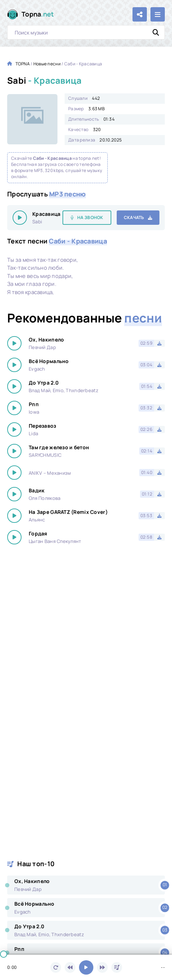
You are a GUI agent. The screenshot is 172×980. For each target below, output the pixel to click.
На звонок (90, 217)
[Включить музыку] (86, 967)
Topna (38, 14)
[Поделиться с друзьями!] (140, 14)
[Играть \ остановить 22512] (20, 218)
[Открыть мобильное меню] (158, 14)
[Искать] (156, 32)
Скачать (134, 217)
